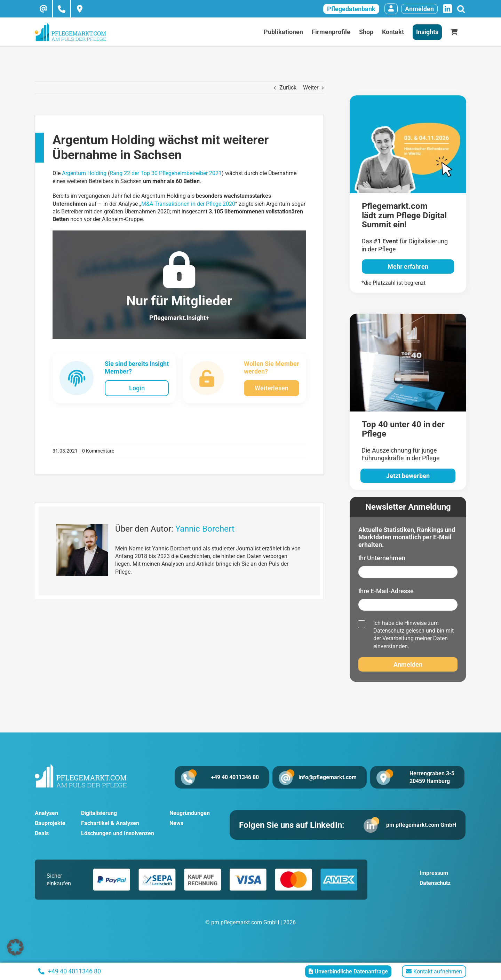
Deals (42, 834)
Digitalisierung (99, 814)
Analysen (46, 814)
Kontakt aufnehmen (434, 971)
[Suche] (461, 9)
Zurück (288, 88)
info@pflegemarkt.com (329, 777)
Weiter (311, 88)
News (176, 824)
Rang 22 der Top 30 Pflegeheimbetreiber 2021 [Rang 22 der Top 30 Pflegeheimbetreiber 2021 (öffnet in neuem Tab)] (166, 173)
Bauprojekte (50, 824)
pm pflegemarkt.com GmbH (417, 826)
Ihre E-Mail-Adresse (386, 591)
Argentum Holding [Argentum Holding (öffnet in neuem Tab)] (84, 173)
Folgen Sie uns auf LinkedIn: (296, 826)
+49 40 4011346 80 (227, 777)
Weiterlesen (272, 388)
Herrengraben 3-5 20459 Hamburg (432, 777)
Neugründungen (190, 814)
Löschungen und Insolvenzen (118, 834)
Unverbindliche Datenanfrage (348, 971)
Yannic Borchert (205, 529)
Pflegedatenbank (351, 9)
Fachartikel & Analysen (110, 824)
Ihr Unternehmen (382, 558)
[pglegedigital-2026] (408, 98)
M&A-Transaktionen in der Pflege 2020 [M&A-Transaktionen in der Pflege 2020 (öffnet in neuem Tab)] (188, 204)
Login (137, 388)
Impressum (434, 875)
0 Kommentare (98, 451)
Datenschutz (389, 631)
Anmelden (419, 9)
